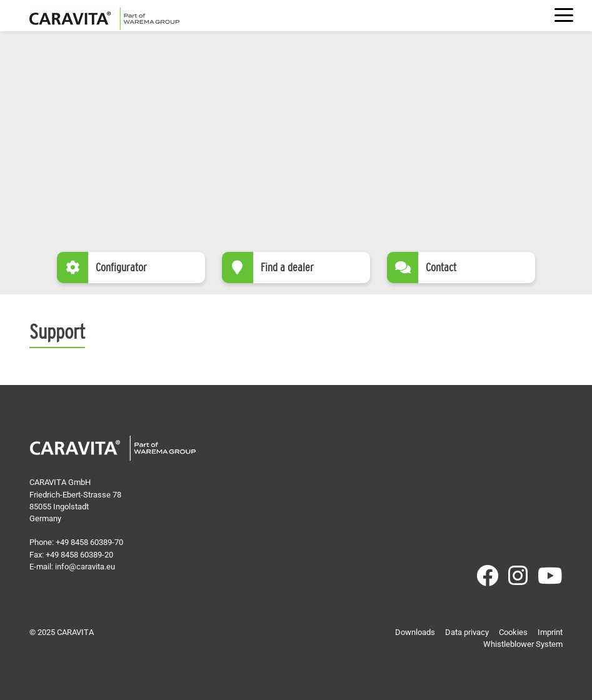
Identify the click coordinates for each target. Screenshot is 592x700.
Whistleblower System (523, 644)
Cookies (513, 632)
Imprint (550, 632)
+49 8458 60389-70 (89, 542)
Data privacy (467, 632)
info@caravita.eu (85, 567)
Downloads (415, 632)
